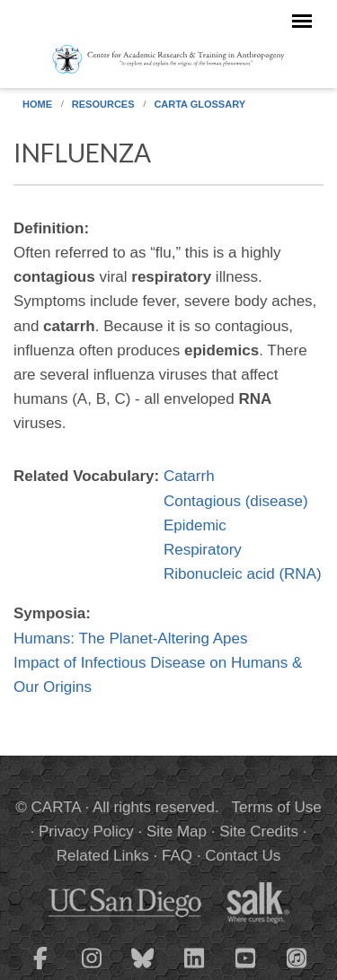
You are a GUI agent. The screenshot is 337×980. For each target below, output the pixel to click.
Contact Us (243, 856)
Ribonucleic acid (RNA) (243, 574)
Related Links (103, 856)
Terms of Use (277, 807)
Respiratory (203, 550)
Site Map (177, 831)
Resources (103, 104)
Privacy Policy (86, 831)
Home (37, 104)
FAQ (177, 856)
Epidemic (195, 525)
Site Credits (259, 831)
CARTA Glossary (200, 104)
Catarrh (189, 476)
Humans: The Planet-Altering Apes (131, 639)
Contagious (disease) (236, 501)
